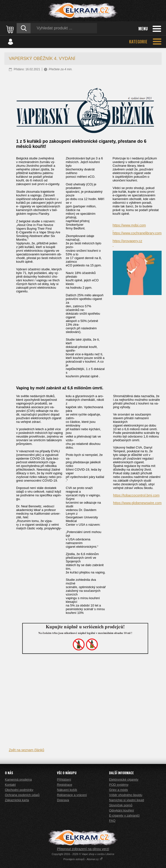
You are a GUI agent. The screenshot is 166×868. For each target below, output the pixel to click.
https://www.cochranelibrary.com (137, 233)
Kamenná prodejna (18, 779)
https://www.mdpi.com (129, 225)
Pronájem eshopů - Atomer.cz (83, 859)
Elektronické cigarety (124, 779)
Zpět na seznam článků (27, 750)
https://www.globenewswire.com (137, 503)
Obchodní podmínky (19, 790)
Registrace (65, 785)
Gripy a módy (118, 790)
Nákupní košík (67, 790)
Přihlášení (64, 779)
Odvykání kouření (122, 810)
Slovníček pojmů (121, 805)
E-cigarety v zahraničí (124, 815)
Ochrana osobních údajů (22, 795)
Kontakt (10, 785)
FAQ (112, 821)
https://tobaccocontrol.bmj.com (136, 495)
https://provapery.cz (127, 241)
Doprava (63, 800)
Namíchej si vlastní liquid (127, 800)
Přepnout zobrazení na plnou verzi (83, 849)
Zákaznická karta (17, 800)
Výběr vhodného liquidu (126, 795)
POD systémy (119, 785)
